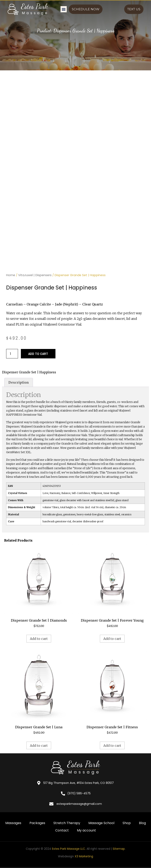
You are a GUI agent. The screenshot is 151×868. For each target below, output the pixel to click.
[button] (64, 9)
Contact (62, 830)
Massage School (101, 823)
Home (11, 275)
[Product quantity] (12, 354)
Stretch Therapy (67, 823)
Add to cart (38, 354)
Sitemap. (119, 849)
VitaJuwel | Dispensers (35, 275)
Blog (142, 823)
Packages (37, 823)
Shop (127, 823)
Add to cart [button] (39, 639)
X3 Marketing (84, 856)
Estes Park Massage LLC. (69, 849)
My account (86, 830)
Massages (13, 823)
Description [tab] (19, 382)
